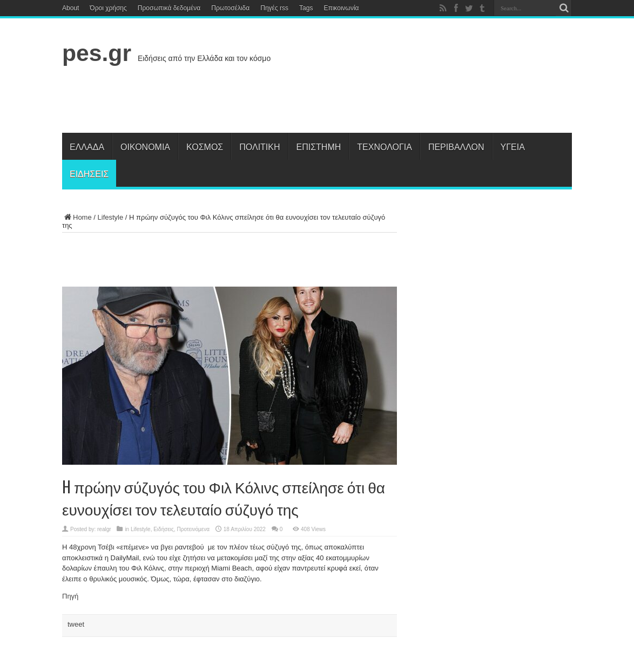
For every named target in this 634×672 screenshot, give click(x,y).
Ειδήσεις (89, 173)
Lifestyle (111, 217)
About (70, 8)
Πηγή (70, 596)
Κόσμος (205, 146)
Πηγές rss (274, 8)
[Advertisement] (375, 95)
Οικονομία (145, 146)
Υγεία (513, 146)
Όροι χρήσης (108, 8)
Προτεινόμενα (193, 529)
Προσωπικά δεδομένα (169, 8)
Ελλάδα (87, 146)
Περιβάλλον (456, 146)
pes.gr (97, 53)
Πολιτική (259, 146)
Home (77, 217)
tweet (76, 624)
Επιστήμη (319, 146)
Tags (306, 8)
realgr (104, 529)
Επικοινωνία (341, 8)
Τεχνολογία (385, 146)
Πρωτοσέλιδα (230, 8)
